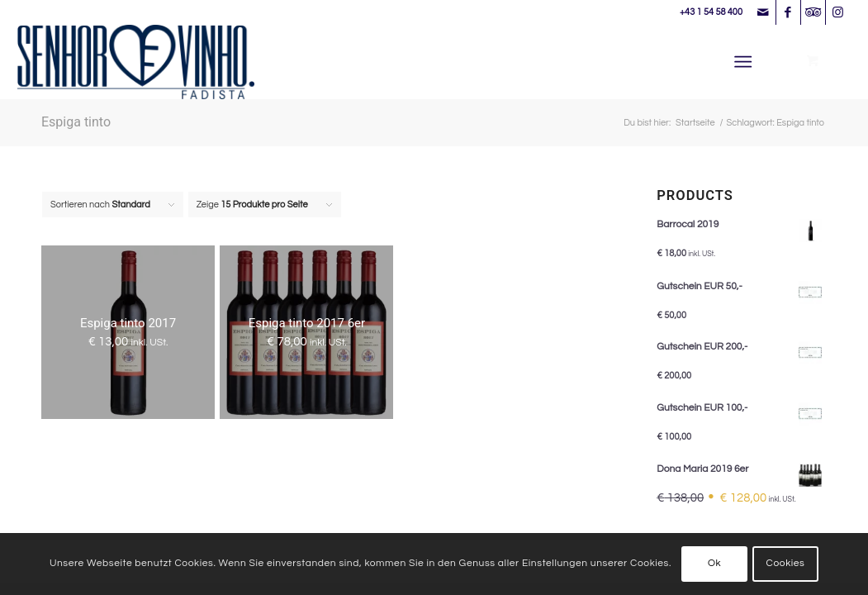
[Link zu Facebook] (788, 12)
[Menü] (744, 62)
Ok (714, 563)
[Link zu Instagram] (838, 12)
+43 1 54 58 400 (711, 12)
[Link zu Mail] (764, 12)
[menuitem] (747, 62)
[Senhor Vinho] (136, 62)
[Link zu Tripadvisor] (813, 12)
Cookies (786, 563)
